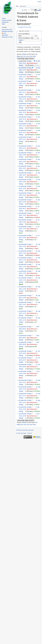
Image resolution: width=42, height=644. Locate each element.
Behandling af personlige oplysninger (25, 430)
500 (34, 56)
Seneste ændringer (7, 20)
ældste (24, 54)
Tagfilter (21, 40)
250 (31, 56)
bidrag (21, 65)
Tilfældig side (5, 22)
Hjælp (39, 10)
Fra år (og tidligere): (24, 34)
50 (25, 56)
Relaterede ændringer (7, 31)
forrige (29, 61)
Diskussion (23, 6)
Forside (4, 18)
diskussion (34, 63)
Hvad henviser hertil (7, 30)
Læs (21, 10)
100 (28, 56)
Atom (5, 33)
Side (17, 6)
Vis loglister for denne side (24, 27)
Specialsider (5, 35)
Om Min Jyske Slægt (21, 433)
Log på (39, 2)
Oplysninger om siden (7, 37)
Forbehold (29, 433)
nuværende (23, 68)
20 (22, 56)
